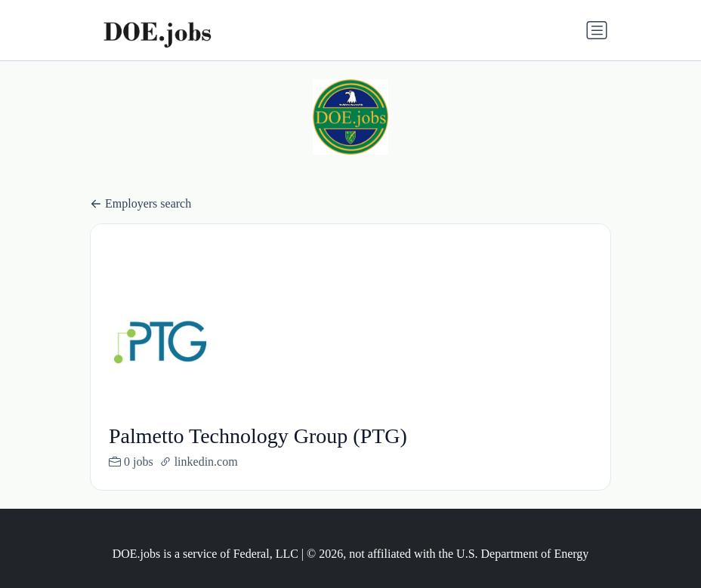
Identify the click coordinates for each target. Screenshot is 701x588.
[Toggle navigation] (597, 30)
